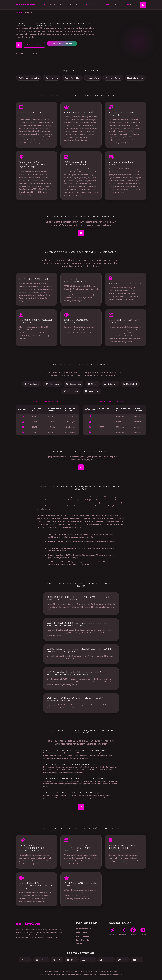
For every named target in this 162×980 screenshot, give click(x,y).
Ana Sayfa (19, 12)
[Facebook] (133, 932)
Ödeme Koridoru (94, 5)
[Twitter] (112, 932)
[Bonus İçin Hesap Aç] (81, 233)
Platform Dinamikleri (54, 5)
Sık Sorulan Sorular (113, 78)
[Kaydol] (81, 467)
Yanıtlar (131, 5)
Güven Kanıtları (52, 78)
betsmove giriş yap (34, 45)
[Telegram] (143, 932)
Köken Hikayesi (75, 5)
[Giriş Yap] (81, 807)
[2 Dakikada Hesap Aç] (19, 45)
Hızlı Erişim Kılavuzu (135, 78)
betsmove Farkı (93, 78)
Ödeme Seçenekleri (72, 78)
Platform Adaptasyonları (29, 78)
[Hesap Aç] (143, 5)
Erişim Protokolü (114, 5)
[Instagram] (123, 932)
